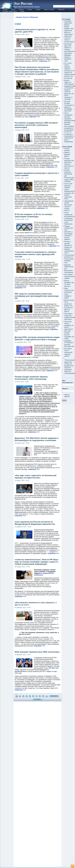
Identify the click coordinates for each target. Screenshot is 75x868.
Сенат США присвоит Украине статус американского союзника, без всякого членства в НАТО (69, 191)
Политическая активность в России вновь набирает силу (69, 259)
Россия (21, 10)
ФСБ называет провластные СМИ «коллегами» (37, 652)
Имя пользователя (68, 382)
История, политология (10, 11)
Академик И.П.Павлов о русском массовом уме (69, 344)
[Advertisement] (38, 784)
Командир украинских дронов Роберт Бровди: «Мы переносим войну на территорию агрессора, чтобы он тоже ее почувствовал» (69, 31)
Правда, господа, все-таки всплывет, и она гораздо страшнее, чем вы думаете (69, 233)
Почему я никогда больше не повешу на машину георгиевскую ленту (69, 247)
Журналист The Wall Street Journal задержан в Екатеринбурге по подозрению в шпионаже (37, 439)
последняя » (38, 699)
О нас (22, 11)
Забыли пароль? (67, 396)
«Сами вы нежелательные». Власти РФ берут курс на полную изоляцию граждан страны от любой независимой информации (37, 562)
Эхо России (23, 3)
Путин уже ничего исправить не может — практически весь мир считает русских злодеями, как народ (69, 330)
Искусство (61, 10)
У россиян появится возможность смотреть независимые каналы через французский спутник (36, 254)
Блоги (13, 10)
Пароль (65, 389)
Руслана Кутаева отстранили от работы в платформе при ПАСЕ (69, 106)
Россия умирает (67, 149)
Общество (34, 17)
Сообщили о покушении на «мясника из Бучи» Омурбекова (69, 138)
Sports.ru (28, 233)
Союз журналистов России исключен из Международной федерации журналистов (35, 523)
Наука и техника (49, 10)
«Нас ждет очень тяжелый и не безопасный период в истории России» (36, 477)
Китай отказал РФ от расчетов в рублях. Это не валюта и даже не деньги (69, 306)
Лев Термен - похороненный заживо (69, 276)
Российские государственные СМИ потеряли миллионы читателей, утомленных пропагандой (36, 125)
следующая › (54, 696)
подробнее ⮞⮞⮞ (45, 61)
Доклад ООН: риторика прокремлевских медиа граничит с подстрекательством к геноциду (37, 338)
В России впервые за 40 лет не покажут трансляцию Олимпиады (34, 215)
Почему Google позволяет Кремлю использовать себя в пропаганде (31, 378)
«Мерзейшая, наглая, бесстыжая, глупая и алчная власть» (69, 206)
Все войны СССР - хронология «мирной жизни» (68, 352)
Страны (29, 10)
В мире (38, 10)
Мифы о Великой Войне (67, 154)
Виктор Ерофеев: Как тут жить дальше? (69, 283)
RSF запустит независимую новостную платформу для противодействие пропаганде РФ (37, 296)
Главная (5, 10)
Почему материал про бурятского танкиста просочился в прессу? (69, 163)
